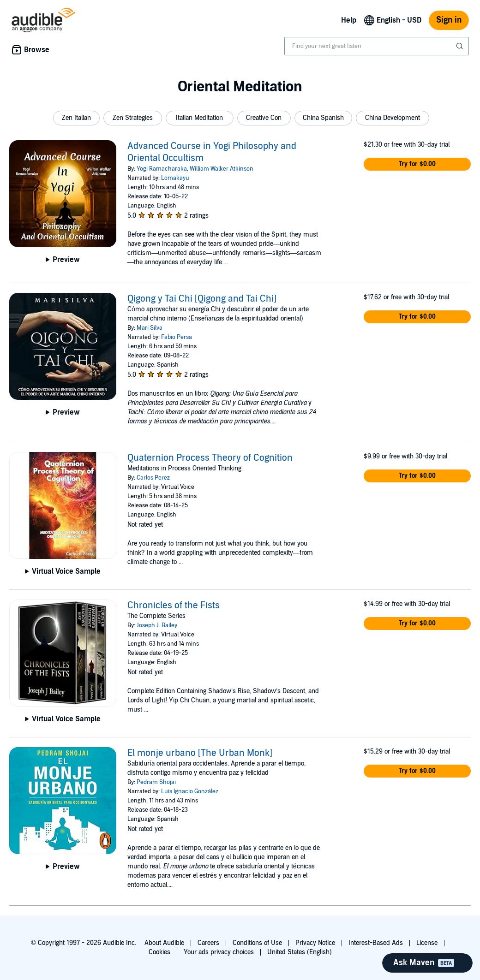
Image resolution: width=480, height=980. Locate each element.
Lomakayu (175, 178)
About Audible (164, 943)
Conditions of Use (257, 943)
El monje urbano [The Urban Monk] (200, 753)
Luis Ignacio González (190, 791)
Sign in (449, 20)
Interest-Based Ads (376, 943)
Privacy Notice (315, 943)
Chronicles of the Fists (174, 606)
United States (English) (300, 952)
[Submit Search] (461, 46)
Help (349, 20)
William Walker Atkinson (222, 169)
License (427, 943)
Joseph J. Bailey (157, 625)
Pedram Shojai (156, 782)
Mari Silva (150, 328)
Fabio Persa (177, 337)
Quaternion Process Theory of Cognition (210, 458)
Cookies (159, 952)
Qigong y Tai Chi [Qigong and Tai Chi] (202, 299)
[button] (76, 118)
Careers (208, 943)
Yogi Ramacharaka (162, 169)
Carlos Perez (153, 478)
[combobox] (377, 46)
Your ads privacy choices (219, 952)
